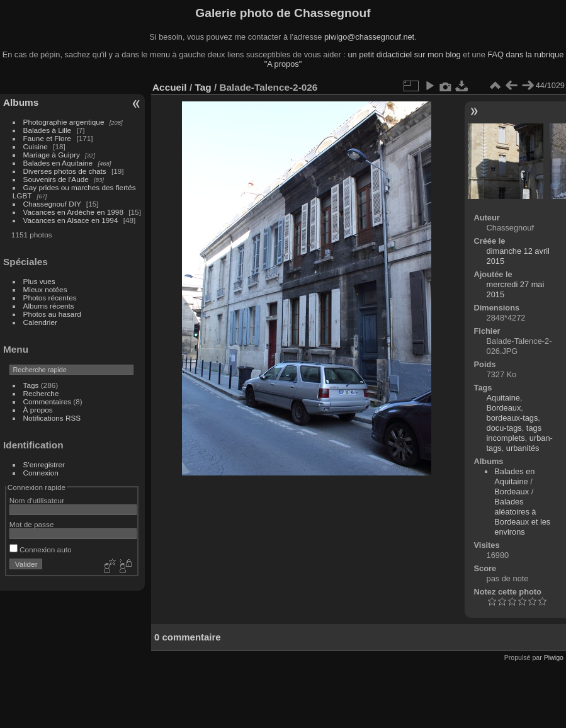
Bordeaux (504, 408)
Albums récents (49, 306)
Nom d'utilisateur (37, 500)
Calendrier (40, 322)
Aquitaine (503, 398)
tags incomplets (514, 433)
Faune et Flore (48, 138)
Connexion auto (41, 549)
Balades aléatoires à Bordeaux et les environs (522, 517)
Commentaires (48, 401)
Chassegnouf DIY (52, 204)
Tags (31, 385)
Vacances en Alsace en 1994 (71, 220)
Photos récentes (50, 298)
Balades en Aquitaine (58, 163)
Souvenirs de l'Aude (56, 179)
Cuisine (36, 146)
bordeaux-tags (512, 418)
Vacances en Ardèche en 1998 (73, 212)
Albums (21, 102)
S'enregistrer (44, 464)
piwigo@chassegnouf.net (369, 37)
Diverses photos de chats (65, 171)
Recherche (41, 393)
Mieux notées (45, 289)
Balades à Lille (48, 130)
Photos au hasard (52, 314)
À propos (38, 410)
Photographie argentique (64, 122)
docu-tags (504, 428)
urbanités (523, 448)
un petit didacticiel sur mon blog (404, 54)
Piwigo (554, 657)
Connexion (41, 473)
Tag (203, 87)
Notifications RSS (52, 418)
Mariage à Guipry (52, 155)
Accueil (170, 87)
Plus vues (39, 281)
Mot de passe (32, 524)
